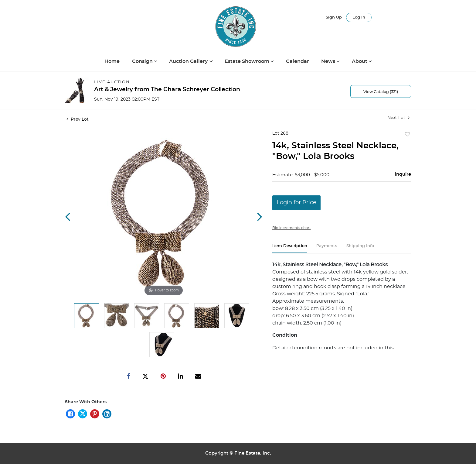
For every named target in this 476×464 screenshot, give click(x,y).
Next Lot (398, 118)
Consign (143, 61)
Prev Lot (78, 119)
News (329, 61)
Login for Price (296, 203)
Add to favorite (407, 135)
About (360, 61)
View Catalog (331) (381, 92)
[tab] (290, 248)
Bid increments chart (292, 228)
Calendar (297, 61)
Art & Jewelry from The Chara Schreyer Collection (167, 89)
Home (112, 61)
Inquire (403, 174)
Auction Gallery (189, 61)
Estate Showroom (248, 61)
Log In (359, 17)
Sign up (334, 17)
